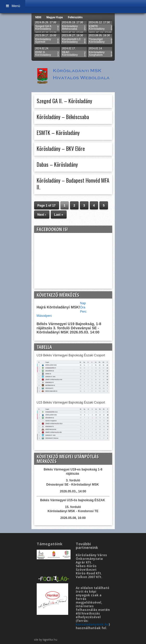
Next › (42, 215)
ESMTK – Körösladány (58, 133)
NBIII (38, 17)
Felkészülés (75, 17)
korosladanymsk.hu (92, 624)
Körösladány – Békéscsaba (63, 117)
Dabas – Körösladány (57, 164)
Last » (59, 215)
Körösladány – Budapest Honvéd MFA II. (73, 184)
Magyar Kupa (55, 17)
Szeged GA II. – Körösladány (64, 101)
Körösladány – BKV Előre (61, 148)
